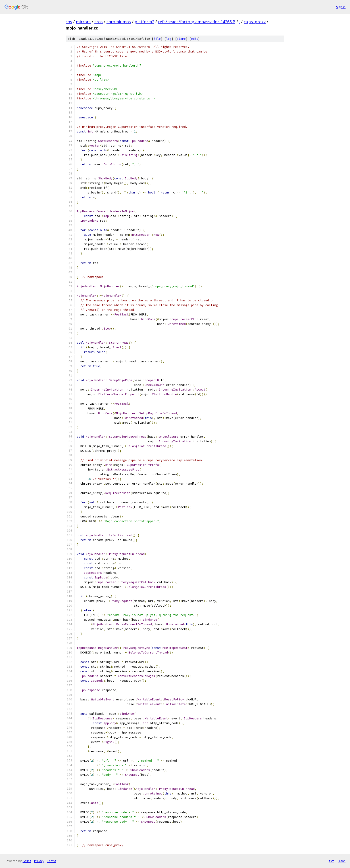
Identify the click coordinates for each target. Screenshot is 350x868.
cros (99, 22)
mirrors (83, 22)
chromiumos (119, 22)
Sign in (341, 7)
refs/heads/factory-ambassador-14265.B (197, 22)
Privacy (39, 861)
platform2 (144, 22)
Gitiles (27, 861)
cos (69, 22)
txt (331, 861)
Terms (52, 861)
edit (195, 39)
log (169, 39)
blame (181, 39)
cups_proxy (255, 22)
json (342, 861)
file (157, 39)
